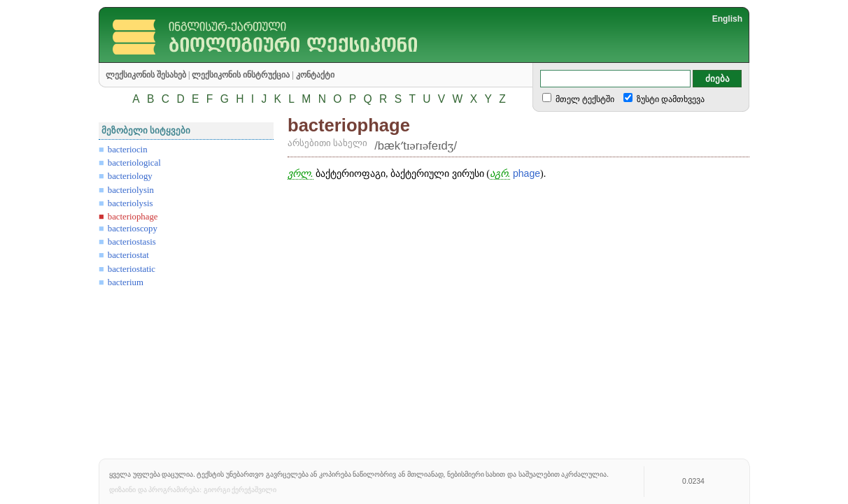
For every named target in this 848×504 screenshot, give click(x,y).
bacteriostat (128, 255)
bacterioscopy (133, 229)
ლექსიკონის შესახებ (146, 75)
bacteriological (134, 163)
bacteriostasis (132, 242)
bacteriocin (128, 150)
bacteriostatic (132, 269)
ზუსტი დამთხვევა (670, 99)
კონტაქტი (315, 75)
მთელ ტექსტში (584, 99)
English (727, 19)
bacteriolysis (130, 203)
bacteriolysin (131, 190)
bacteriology (130, 176)
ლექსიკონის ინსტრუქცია (241, 75)
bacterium (126, 282)
